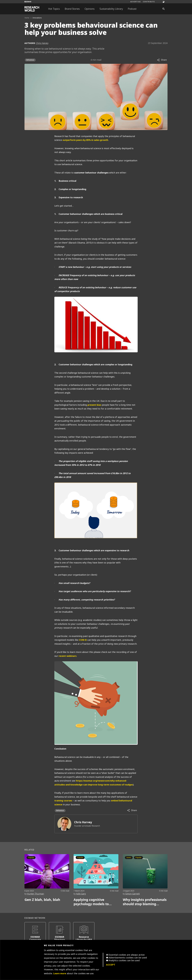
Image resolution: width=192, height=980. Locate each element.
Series (129, 858)
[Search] (164, 9)
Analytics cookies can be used (124, 960)
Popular (31, 858)
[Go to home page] (32, 9)
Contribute (149, 2)
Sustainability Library (111, 9)
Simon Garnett (132, 894)
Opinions (90, 9)
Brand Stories (72, 9)
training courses (63, 801)
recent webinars (68, 656)
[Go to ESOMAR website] (28, 2)
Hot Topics (54, 9)
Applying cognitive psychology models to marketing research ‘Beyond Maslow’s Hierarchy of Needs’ (91, 902)
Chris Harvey (83, 822)
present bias (94, 405)
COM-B (83, 640)
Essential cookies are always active (127, 955)
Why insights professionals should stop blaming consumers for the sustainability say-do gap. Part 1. (145, 902)
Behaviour (30, 60)
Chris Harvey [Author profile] (42, 43)
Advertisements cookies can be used (128, 958)
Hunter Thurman (35, 894)
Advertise (135, 2)
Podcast (132, 9)
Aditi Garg (81, 894)
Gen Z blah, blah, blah (42, 900)
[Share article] (162, 60)
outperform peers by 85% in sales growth (85, 140)
